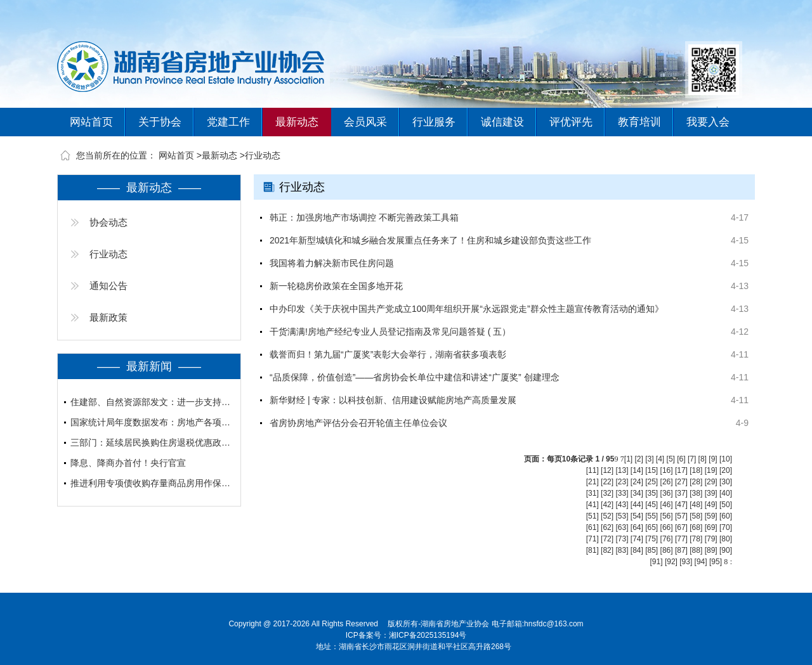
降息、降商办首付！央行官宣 (128, 463)
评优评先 (571, 122)
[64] (637, 527)
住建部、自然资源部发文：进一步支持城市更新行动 (152, 402)
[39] (711, 493)
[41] (593, 505)
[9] (713, 459)
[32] (607, 493)
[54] (637, 516)
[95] (716, 562)
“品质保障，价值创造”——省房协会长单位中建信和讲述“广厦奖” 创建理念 (415, 377)
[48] (696, 505)
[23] (622, 482)
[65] (652, 527)
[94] (701, 562)
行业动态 (263, 155)
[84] (637, 550)
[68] (696, 527)
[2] (638, 459)
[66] (667, 527)
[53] (622, 516)
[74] (637, 539)
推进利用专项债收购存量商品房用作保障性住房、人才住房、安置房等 (152, 483)
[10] (726, 459)
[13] (622, 470)
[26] (667, 482)
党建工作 (228, 122)
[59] (711, 516)
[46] (667, 505)
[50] (726, 505)
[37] (681, 493)
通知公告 (108, 286)
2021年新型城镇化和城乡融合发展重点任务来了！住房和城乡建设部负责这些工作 (430, 240)
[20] (726, 470)
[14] (637, 470)
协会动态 (108, 222)
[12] (607, 470)
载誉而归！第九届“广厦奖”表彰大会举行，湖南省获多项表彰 (388, 354)
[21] (593, 482)
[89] (711, 550)
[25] (652, 482)
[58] (696, 516)
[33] (622, 493)
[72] (607, 539)
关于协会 (160, 122)
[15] (652, 470)
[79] (711, 539)
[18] (696, 470)
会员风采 (365, 122)
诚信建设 (502, 122)
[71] (593, 539)
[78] (696, 539)
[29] (711, 482)
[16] (667, 470)
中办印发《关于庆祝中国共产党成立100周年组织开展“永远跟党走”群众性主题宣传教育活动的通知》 (467, 309)
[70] (726, 527)
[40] (726, 493)
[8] (703, 459)
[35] (652, 493)
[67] (681, 527)
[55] (652, 516)
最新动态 (297, 122)
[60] (726, 516)
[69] (711, 527)
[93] (686, 562)
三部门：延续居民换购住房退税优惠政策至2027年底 (152, 442)
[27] (681, 482)
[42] (607, 505)
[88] (696, 550)
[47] (681, 505)
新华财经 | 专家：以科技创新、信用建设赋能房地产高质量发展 (393, 400)
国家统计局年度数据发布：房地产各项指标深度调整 (152, 422)
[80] (726, 539)
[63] (622, 527)
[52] (607, 516)
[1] (628, 459)
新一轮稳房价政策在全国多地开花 (336, 286)
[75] (652, 539)
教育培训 (639, 122)
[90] (726, 550)
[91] (657, 562)
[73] (622, 539)
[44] (637, 505)
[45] (652, 505)
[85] (652, 550)
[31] (593, 493)
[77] (681, 539)
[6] (681, 459)
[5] (671, 459)
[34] (637, 493)
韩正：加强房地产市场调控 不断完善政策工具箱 (364, 217)
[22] (607, 482)
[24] (637, 482)
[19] (711, 470)
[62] (607, 527)
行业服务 (434, 122)
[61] (593, 527)
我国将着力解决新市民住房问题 (332, 263)
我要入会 (708, 122)
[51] (593, 516)
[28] (696, 482)
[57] (681, 516)
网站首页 (91, 122)
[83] (622, 550)
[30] (726, 482)
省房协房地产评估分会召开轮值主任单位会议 (358, 423)
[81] (593, 550)
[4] (660, 459)
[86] (667, 550)
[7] (692, 459)
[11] (593, 470)
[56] (667, 516)
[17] (681, 470)
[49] (711, 505)
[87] (681, 550)
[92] (671, 562)
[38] (696, 493)
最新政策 (108, 317)
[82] (607, 550)
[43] (622, 505)
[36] (667, 493)
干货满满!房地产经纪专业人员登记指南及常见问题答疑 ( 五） (390, 332)
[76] (667, 539)
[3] (649, 459)
